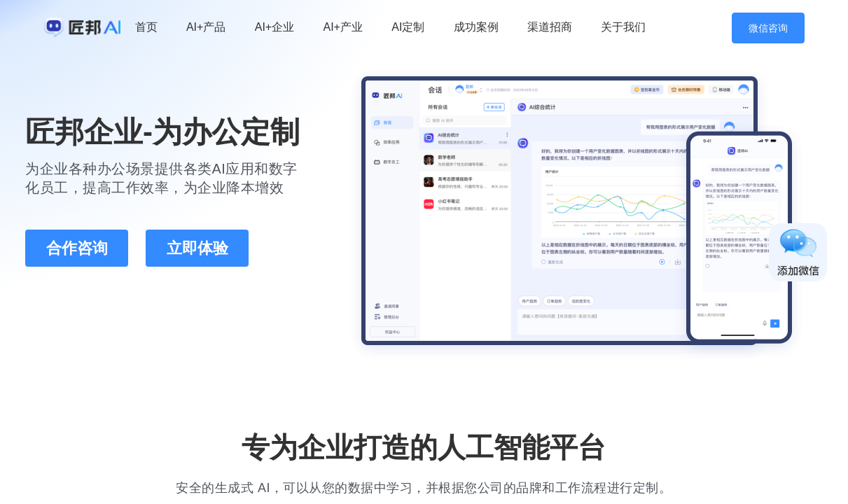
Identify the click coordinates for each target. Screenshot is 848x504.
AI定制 (408, 27)
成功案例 (476, 27)
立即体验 (197, 248)
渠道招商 (550, 27)
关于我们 (623, 27)
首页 (146, 27)
